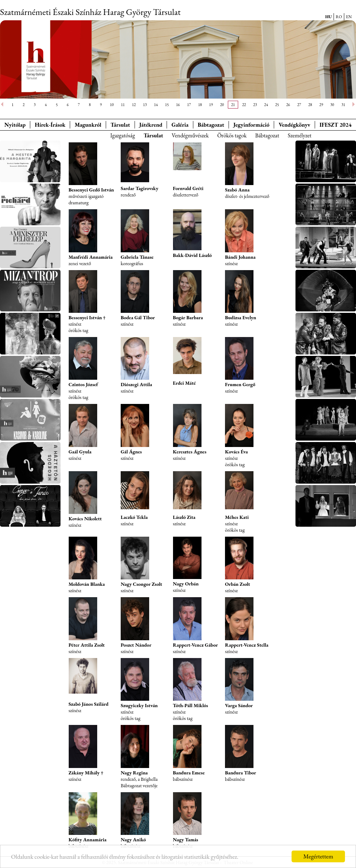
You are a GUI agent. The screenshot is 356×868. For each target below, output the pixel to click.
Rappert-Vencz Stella (247, 645)
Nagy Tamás (186, 840)
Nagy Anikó (133, 840)
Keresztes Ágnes (190, 452)
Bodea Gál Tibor (138, 317)
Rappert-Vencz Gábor (195, 645)
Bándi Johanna (240, 257)
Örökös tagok (232, 135)
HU (328, 17)
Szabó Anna (237, 190)
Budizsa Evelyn (240, 317)
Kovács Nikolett (85, 519)
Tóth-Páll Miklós (191, 705)
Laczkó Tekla (134, 517)
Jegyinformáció (252, 125)
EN (349, 17)
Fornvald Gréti (188, 188)
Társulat (120, 125)
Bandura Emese (189, 773)
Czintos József (83, 384)
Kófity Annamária (88, 840)
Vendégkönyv (295, 125)
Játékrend (151, 125)
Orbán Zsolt (238, 584)
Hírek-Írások (50, 125)
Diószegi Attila (136, 384)
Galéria (180, 125)
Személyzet (300, 135)
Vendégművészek (190, 135)
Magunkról (88, 125)
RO (339, 17)
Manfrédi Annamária (91, 257)
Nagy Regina (134, 773)
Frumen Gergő (240, 384)
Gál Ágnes (131, 452)
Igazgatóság (123, 135)
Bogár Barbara (188, 317)
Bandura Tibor (240, 773)
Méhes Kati (237, 517)
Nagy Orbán (186, 584)
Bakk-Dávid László (192, 255)
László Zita (184, 517)
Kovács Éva (236, 452)
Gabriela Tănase (137, 257)
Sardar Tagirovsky (140, 188)
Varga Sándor (239, 705)
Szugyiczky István (139, 705)
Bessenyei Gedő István (91, 190)
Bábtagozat (267, 135)
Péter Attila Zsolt (87, 645)
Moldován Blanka (87, 584)
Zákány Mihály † (86, 773)
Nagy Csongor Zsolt (141, 584)
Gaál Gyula (80, 452)
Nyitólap (15, 125)
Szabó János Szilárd (89, 704)
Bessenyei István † (87, 317)
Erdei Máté (184, 383)
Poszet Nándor (136, 645)
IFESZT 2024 (336, 125)
